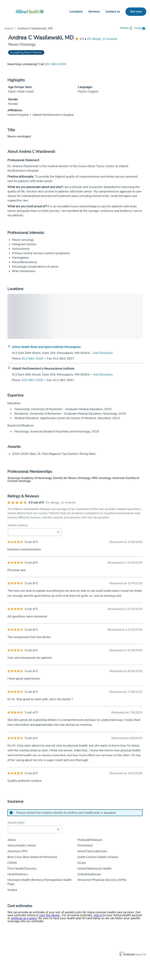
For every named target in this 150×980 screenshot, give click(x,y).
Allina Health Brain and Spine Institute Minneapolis (46, 347)
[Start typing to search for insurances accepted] (35, 829)
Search (9, 28)
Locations (76, 12)
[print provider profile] (140, 29)
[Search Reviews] (35, 532)
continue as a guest (24, 918)
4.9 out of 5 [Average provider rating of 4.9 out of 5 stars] (36, 503)
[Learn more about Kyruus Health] (133, 954)
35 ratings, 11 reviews (102, 39)
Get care (136, 12)
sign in (98, 915)
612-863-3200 (55, 64)
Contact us (113, 12)
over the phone (50, 915)
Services (94, 12)
